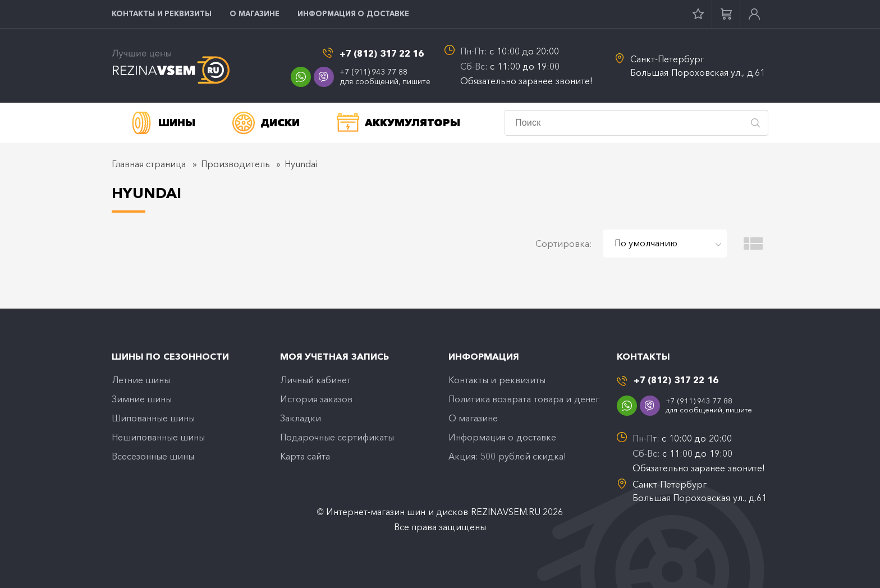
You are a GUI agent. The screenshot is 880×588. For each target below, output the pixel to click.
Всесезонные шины (153, 456)
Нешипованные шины (158, 437)
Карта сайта (305, 456)
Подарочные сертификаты (337, 437)
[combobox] (665, 244)
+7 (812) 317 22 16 (382, 54)
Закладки (301, 418)
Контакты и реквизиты (162, 13)
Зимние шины (142, 399)
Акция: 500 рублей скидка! (507, 456)
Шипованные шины (153, 418)
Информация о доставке (353, 13)
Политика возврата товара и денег (524, 399)
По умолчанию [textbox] (646, 243)
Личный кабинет (315, 380)
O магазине (255, 13)
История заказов (316, 399)
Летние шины (141, 380)
